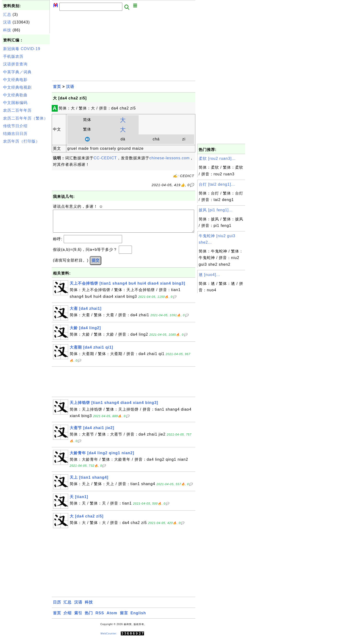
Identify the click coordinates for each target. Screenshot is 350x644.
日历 (57, 607)
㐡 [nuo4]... (209, 275)
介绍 (68, 618)
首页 (57, 87)
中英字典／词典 (17, 72)
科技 (7, 30)
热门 (89, 618)
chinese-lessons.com (169, 158)
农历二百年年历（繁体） (25, 118)
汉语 (7, 22)
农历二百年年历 (17, 110)
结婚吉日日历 (15, 134)
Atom (112, 618)
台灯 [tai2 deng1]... (217, 184)
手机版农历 (13, 56)
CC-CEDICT (105, 158)
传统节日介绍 (15, 126)
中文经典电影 (15, 80)
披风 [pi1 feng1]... (216, 210)
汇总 (7, 14)
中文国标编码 (15, 103)
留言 (124, 618)
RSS (100, 618)
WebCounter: (109, 638)
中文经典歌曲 (15, 95)
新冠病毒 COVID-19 (22, 49)
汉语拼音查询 (15, 64)
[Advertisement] (26, 218)
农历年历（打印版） (21, 141)
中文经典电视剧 (17, 87)
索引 (78, 618)
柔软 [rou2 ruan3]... (217, 158)
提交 (96, 265)
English (138, 618)
